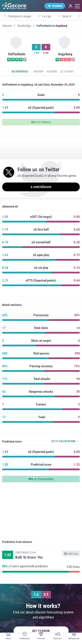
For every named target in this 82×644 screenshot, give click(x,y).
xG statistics (20, 72)
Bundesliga (24, 26)
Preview (38, 72)
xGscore (7, 26)
